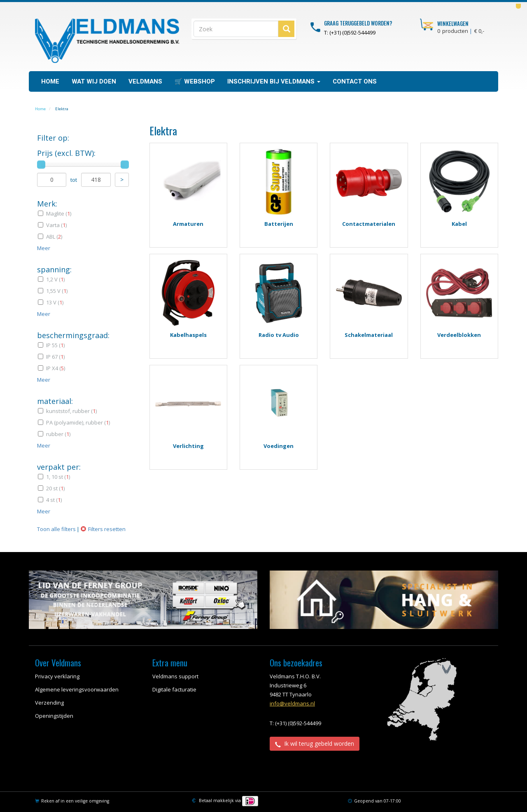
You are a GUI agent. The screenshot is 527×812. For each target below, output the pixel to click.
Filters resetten (107, 529)
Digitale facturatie (174, 689)
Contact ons (355, 81)
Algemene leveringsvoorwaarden (77, 689)
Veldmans (145, 81)
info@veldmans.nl (292, 703)
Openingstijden (54, 716)
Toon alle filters (56, 529)
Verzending (49, 703)
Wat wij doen (94, 81)
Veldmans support (175, 676)
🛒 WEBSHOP (195, 81)
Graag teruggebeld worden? (358, 23)
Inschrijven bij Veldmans (274, 81)
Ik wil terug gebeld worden (315, 744)
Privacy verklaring (57, 676)
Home (50, 81)
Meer (44, 248)
